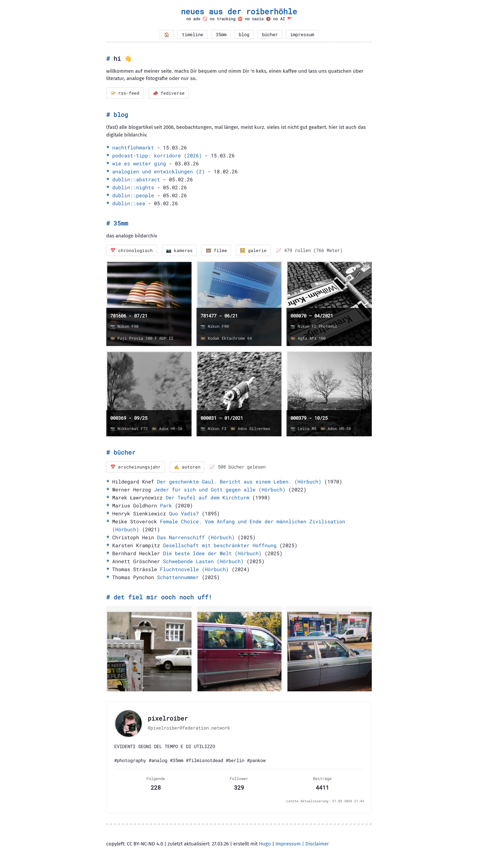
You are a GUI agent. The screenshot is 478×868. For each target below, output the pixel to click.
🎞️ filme (218, 251)
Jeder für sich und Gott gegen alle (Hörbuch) (220, 490)
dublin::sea (129, 204)
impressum (302, 35)
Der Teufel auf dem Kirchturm (207, 498)
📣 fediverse (170, 93)
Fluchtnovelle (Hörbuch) (194, 570)
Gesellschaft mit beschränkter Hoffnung (220, 546)
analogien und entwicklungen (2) (159, 172)
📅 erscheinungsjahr (136, 468)
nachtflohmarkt (133, 148)
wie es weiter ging (139, 164)
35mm (221, 35)
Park (166, 506)
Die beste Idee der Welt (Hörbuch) (212, 554)
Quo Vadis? (184, 514)
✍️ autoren (188, 468)
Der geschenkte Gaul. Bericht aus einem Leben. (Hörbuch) (239, 482)
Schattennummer (178, 578)
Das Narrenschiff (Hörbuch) (196, 538)
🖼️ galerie (256, 251)
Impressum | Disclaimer (302, 844)
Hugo (265, 844)
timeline (193, 35)
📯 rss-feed (125, 93)
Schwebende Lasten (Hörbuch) (203, 562)
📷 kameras (180, 251)
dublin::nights (133, 188)
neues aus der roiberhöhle (239, 11)
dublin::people (133, 196)
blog (244, 35)
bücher (270, 35)
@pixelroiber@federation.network (189, 729)
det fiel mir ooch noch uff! (163, 598)
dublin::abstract (136, 180)
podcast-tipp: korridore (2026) (157, 156)
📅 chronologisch (132, 251)
